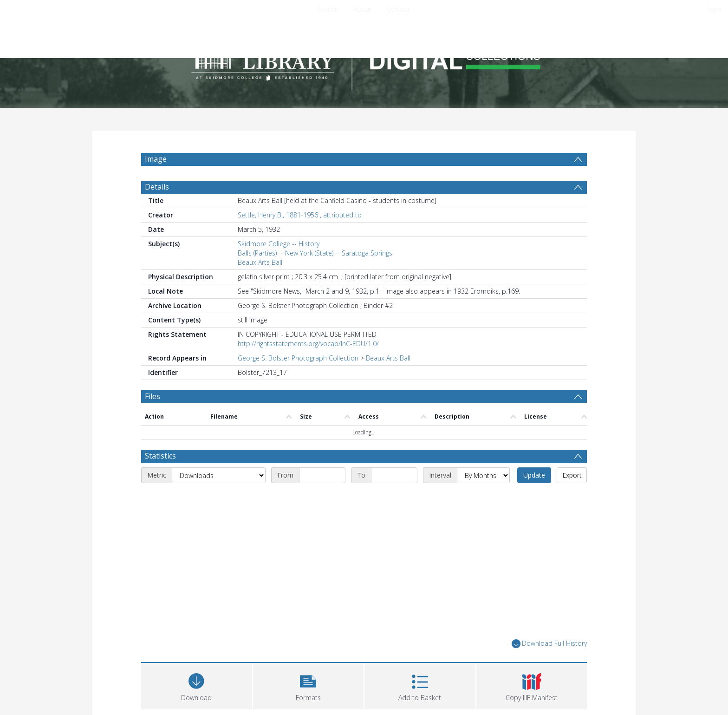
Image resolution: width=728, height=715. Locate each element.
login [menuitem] (714, 9)
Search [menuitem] (328, 9)
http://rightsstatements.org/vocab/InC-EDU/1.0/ (308, 366)
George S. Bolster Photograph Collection (298, 380)
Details (157, 209)
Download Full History (549, 666)
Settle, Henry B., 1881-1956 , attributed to (300, 237)
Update (534, 497)
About (362, 9)
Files (153, 419)
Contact (398, 9)
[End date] (394, 498)
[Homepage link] (364, 59)
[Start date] (322, 498)
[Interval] (483, 498)
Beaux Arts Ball (260, 285)
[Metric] (219, 498)
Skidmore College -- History (279, 266)
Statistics (160, 478)
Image (156, 159)
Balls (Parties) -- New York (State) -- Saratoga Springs (315, 275)
